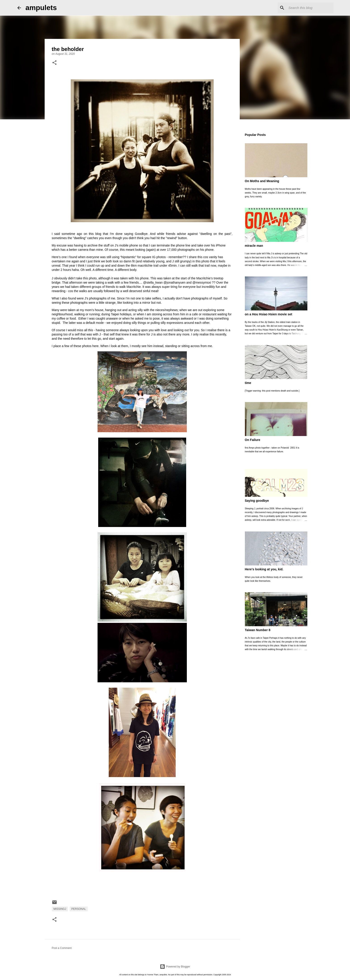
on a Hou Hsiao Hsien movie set (269, 314)
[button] (54, 63)
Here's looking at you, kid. (264, 569)
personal (79, 909)
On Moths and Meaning (262, 181)
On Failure (253, 440)
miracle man (254, 246)
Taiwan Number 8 (258, 630)
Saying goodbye (257, 501)
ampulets (41, 8)
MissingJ (60, 909)
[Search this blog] (310, 8)
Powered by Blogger (175, 967)
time (248, 383)
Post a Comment (62, 948)
